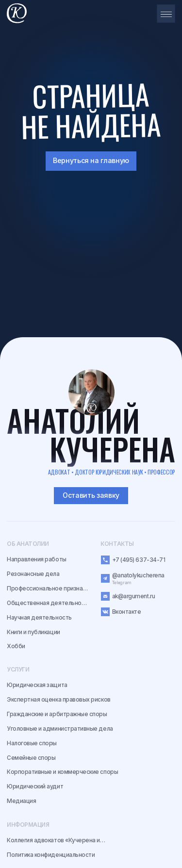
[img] (91, 392)
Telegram (122, 582)
